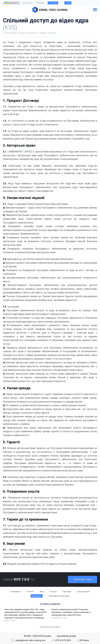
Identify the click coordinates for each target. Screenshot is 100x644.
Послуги (53, 592)
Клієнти (30, 592)
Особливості (16, 592)
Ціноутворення (83, 592)
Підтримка (40, 3)
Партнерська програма (59, 596)
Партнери (67, 592)
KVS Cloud (53, 3)
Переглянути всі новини (50, 627)
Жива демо (37, 596)
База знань (27, 3)
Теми (42, 592)
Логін (68, 3)
